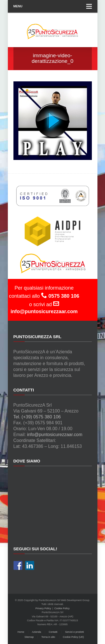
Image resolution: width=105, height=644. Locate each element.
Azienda (37, 632)
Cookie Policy (62, 608)
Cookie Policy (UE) (73, 637)
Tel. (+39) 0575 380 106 (37, 417)
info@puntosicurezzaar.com (55, 435)
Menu (53, 6)
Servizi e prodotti (75, 632)
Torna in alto (48, 637)
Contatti (53, 632)
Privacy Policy (43, 608)
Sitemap (29, 637)
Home (21, 632)
